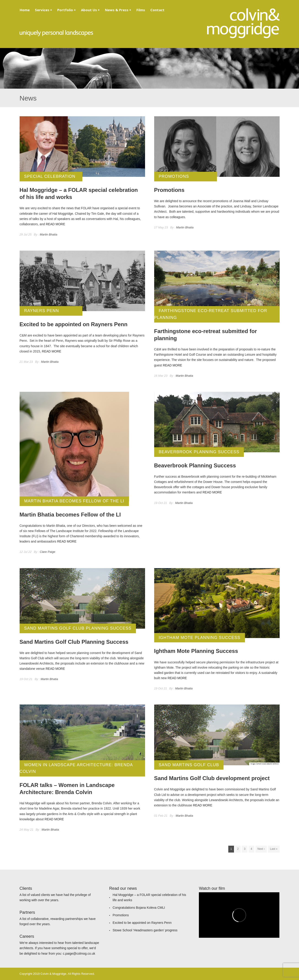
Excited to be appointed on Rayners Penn (142, 923)
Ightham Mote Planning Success (200, 638)
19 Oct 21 (161, 503)
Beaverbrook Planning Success (199, 452)
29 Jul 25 (26, 234)
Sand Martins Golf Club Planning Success (78, 628)
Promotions (174, 176)
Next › (261, 849)
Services (43, 10)
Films (141, 10)
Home (25, 10)
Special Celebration (50, 176)
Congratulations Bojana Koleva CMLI (139, 908)
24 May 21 (27, 830)
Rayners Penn (42, 311)
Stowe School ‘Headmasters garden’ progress (145, 930)
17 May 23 (161, 227)
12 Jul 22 (26, 552)
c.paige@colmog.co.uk (79, 954)
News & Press (118, 10)
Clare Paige (47, 552)
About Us (90, 10)
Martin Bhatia (48, 234)
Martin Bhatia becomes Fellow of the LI (74, 501)
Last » (274, 849)
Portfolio (66, 10)
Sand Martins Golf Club (189, 765)
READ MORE (56, 224)
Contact (157, 10)
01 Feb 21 (161, 816)
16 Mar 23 (161, 376)
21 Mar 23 (26, 362)
